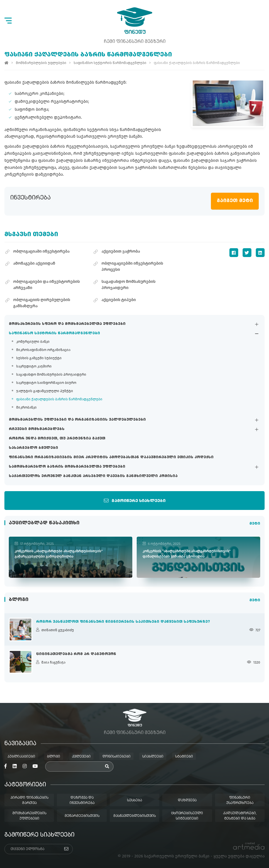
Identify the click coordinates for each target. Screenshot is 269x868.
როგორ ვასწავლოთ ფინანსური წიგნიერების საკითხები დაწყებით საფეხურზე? (123, 622)
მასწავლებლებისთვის (134, 816)
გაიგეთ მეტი (235, 201)
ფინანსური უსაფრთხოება (240, 800)
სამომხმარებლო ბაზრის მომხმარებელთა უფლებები (67, 467)
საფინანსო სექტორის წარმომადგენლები (54, 333)
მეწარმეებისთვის (82, 816)
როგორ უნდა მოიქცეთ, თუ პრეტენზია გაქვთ (57, 439)
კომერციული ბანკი (33, 342)
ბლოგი (54, 757)
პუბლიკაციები (21, 757)
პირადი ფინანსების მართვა (29, 800)
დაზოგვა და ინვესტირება (82, 800)
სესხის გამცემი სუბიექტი (39, 358)
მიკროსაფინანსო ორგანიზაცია (43, 350)
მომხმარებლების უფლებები (41, 63)
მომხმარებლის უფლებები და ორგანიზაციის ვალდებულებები (77, 420)
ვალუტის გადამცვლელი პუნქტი (45, 391)
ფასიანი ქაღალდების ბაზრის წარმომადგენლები (59, 399)
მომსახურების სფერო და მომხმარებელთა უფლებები (67, 324)
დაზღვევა (187, 800)
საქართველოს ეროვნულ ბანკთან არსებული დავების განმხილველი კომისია (93, 476)
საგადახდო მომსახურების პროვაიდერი (51, 375)
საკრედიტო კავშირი (34, 366)
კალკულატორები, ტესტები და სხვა (240, 816)
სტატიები (184, 757)
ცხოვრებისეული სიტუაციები (187, 816)
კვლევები (81, 757)
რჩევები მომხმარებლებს (37, 429)
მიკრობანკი (26, 407)
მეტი (255, 524)
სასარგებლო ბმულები (33, 448)
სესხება (134, 800)
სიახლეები (153, 757)
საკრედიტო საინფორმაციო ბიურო (46, 383)
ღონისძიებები (116, 757)
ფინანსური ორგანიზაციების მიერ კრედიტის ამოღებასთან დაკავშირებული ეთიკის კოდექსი (111, 457)
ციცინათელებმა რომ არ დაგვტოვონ (76, 654)
